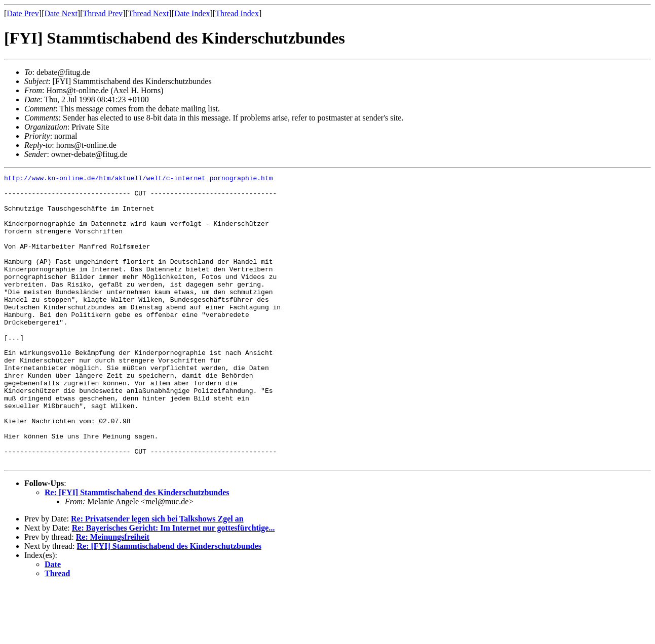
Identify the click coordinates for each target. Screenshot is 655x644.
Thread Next (148, 13)
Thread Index (237, 13)
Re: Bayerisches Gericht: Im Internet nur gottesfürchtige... (174, 586)
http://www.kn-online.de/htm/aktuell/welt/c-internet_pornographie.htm (138, 179)
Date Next (61, 13)
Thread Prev (103, 13)
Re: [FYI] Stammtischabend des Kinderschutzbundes (137, 550)
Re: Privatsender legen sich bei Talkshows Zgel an (157, 576)
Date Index (192, 13)
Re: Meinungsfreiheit (113, 595)
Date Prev (23, 13)
